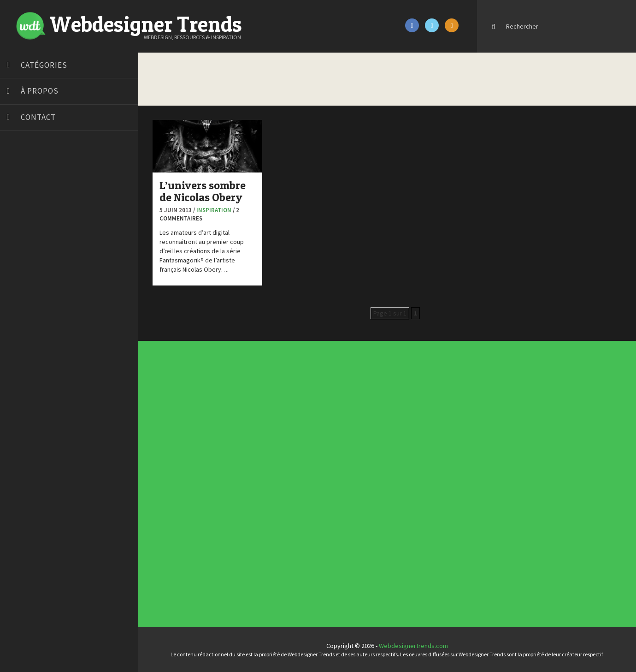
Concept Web (270, 470)
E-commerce (270, 477)
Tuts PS (19, 354)
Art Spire (21, 170)
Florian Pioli (25, 262)
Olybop (19, 297)
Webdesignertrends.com (413, 646)
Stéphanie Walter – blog (42, 320)
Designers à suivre (271, 476)
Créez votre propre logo (43, 227)
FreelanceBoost (31, 285)
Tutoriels (269, 488)
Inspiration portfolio (387, 420)
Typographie (270, 490)
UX (268, 492)
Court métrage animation (44, 204)
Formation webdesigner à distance (57, 274)
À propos (40, 91)
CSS (268, 474)
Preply (18, 308)
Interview (269, 481)
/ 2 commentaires (199, 214)
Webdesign (269, 494)
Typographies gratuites (388, 418)
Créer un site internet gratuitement (58, 216)
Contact (38, 117)
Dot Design (24, 250)
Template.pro (28, 331)
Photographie (270, 485)
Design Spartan (30, 239)
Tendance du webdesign (388, 416)
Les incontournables (387, 414)
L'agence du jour (270, 483)
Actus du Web (270, 468)
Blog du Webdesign (36, 181)
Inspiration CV (386, 421)
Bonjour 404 (25, 193)
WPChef (20, 366)
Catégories (44, 65)
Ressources (270, 487)
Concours (269, 472)
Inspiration (214, 210)
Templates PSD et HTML (388, 423)
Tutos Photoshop (33, 343)
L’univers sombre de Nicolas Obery (203, 191)
